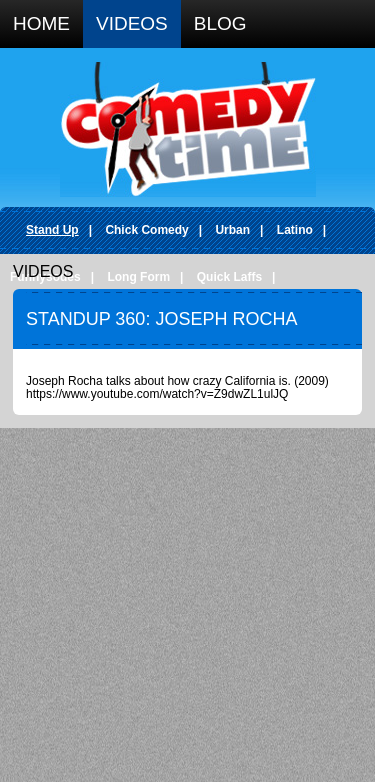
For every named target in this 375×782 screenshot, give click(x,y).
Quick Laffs (229, 277)
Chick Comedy (146, 230)
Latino (295, 230)
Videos (132, 23)
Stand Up (52, 230)
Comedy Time (188, 129)
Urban (232, 230)
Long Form (138, 277)
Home (41, 23)
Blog (220, 23)
